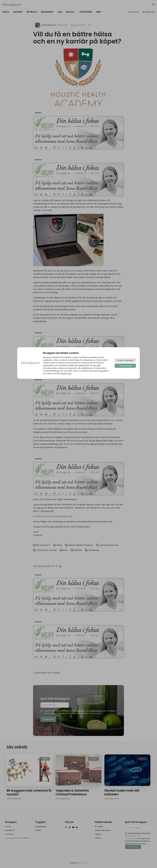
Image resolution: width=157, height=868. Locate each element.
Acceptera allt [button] (125, 366)
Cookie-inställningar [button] (125, 360)
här (70, 374)
